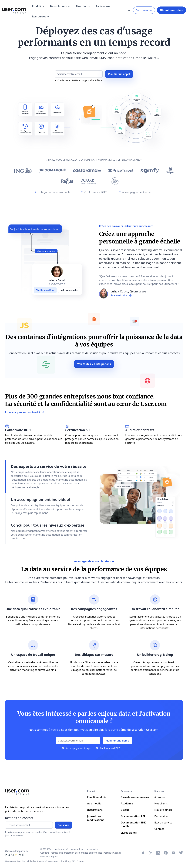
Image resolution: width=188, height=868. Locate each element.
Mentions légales (49, 857)
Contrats (45, 853)
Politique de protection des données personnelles (76, 853)
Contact (159, 829)
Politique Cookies (112, 853)
